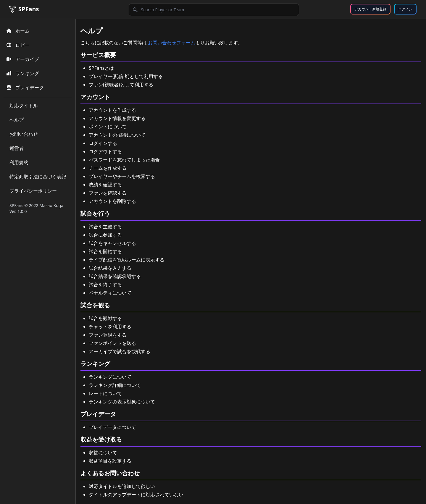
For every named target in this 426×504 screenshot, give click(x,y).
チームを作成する (108, 168)
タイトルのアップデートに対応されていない (136, 495)
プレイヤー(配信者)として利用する (126, 76)
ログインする (103, 143)
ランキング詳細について (115, 385)
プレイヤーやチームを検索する (122, 176)
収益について (103, 453)
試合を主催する (105, 227)
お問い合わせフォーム (172, 43)
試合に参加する (105, 235)
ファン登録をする (108, 335)
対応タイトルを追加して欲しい (122, 486)
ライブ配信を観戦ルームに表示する (127, 260)
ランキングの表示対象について (122, 402)
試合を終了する (105, 285)
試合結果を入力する (110, 268)
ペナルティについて (110, 293)
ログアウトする (105, 151)
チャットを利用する (110, 327)
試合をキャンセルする (112, 243)
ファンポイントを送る (112, 343)
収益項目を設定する (110, 461)
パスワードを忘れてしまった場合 (124, 160)
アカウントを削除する (112, 201)
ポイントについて (108, 127)
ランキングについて (110, 377)
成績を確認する (105, 185)
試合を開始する (105, 251)
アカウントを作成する (112, 110)
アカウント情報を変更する (117, 118)
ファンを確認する (108, 193)
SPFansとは (101, 68)
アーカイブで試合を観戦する (120, 351)
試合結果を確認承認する (115, 276)
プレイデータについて (112, 427)
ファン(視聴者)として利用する (121, 85)
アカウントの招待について (117, 135)
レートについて (105, 393)
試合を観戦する (105, 318)
